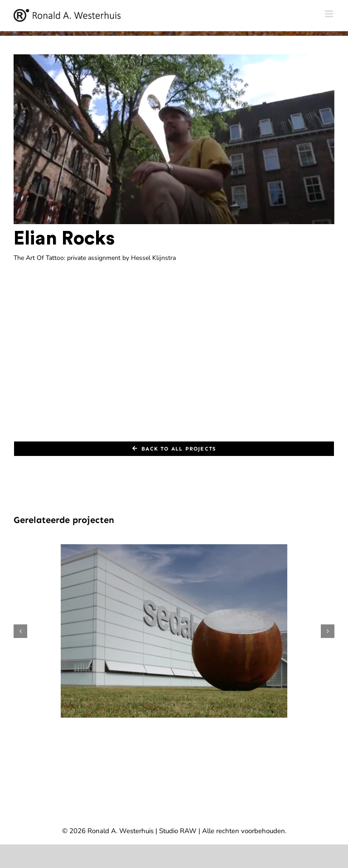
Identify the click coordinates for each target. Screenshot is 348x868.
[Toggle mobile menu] (330, 14)
